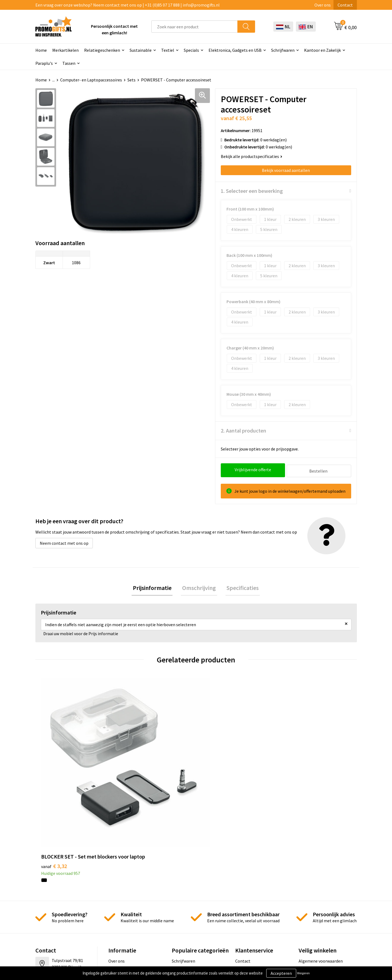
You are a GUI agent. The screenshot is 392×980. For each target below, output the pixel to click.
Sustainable (141, 50)
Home (41, 50)
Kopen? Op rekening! (128, 877)
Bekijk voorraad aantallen (286, 170)
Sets (131, 80)
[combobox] (195, 27)
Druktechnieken (123, 885)
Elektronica (183, 894)
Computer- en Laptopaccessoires (91, 80)
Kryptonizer (183, 910)
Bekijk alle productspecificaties (252, 156)
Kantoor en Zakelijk (322, 50)
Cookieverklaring (315, 877)
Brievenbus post (187, 885)
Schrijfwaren (283, 50)
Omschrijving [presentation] (199, 587)
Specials (191, 50)
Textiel (168, 50)
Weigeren (303, 973)
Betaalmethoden (251, 885)
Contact (345, 5)
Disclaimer (309, 894)
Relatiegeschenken (102, 50)
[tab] (155, 587)
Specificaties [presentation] (240, 587)
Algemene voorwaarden (321, 869)
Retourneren (247, 894)
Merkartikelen (65, 50)
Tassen (69, 63)
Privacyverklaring (315, 885)
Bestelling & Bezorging (257, 877)
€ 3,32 (54, 774)
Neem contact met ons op (64, 542)
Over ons (323, 5)
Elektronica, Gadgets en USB (235, 50)
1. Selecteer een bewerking (252, 191)
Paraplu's (44, 63)
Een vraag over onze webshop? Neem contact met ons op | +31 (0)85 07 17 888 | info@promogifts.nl (128, 5)
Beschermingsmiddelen (194, 877)
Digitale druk (184, 902)
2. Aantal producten (244, 430)
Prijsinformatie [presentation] (155, 587)
